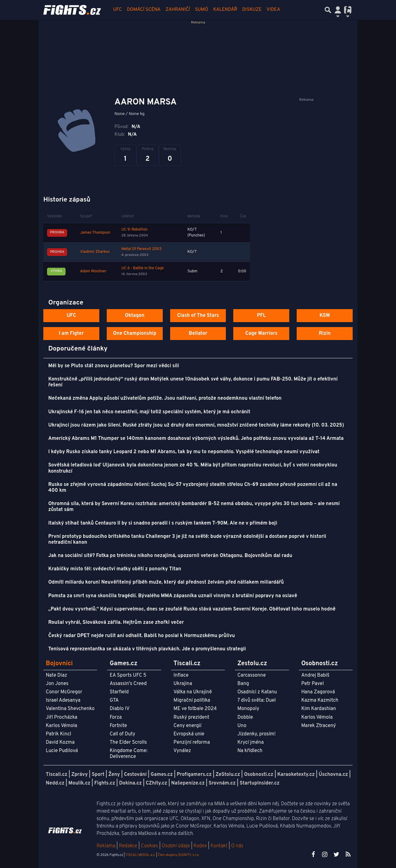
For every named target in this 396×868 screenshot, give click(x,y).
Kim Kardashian (319, 709)
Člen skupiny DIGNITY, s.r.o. (179, 855)
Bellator (198, 334)
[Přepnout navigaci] (338, 10)
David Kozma (60, 742)
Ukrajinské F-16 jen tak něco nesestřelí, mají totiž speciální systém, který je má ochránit (149, 412)
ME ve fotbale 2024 (195, 709)
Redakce (128, 846)
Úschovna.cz (333, 775)
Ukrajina (183, 684)
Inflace (181, 675)
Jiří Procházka (62, 717)
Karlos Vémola (62, 726)
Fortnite (118, 726)
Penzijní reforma (192, 742)
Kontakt (220, 846)
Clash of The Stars (198, 316)
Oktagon (135, 316)
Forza (116, 717)
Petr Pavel (313, 684)
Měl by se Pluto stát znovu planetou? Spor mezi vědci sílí (114, 366)
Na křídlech (250, 751)
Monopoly (248, 709)
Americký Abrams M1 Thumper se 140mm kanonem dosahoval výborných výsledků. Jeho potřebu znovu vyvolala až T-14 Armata (196, 439)
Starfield (119, 692)
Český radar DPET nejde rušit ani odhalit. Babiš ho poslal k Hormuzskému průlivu (142, 636)
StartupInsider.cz (260, 783)
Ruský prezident (191, 717)
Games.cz (162, 775)
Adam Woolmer (93, 271)
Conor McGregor (64, 692)
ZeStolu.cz (228, 775)
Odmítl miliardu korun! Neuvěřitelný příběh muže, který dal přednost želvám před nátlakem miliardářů (166, 582)
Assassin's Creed (128, 684)
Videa (273, 10)
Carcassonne (252, 675)
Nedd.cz (55, 783)
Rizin (325, 334)
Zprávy (80, 775)
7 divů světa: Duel (256, 700)
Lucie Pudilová (62, 751)
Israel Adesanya (63, 700)
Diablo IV (119, 709)
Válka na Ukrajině (193, 692)
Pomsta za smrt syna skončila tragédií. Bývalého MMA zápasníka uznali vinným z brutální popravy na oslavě (173, 596)
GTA (114, 700)
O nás (237, 846)
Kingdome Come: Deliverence (128, 754)
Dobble (245, 717)
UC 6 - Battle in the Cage (143, 268)
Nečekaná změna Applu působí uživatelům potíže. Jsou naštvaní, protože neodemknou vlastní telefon (165, 398)
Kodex (201, 846)
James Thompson (95, 233)
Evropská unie (189, 734)
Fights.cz (105, 783)
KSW (325, 316)
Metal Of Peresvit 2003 (141, 249)
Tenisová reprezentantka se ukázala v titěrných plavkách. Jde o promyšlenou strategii (147, 649)
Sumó (202, 10)
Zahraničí (178, 10)
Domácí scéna (144, 10)
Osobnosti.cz (259, 775)
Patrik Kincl (58, 734)
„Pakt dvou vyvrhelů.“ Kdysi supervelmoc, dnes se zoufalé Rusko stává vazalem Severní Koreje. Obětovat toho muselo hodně (192, 609)
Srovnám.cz (222, 783)
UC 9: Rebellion (134, 230)
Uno (242, 726)
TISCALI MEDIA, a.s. (140, 855)
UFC (118, 10)
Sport (98, 775)
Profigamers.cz (194, 775)
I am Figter (71, 334)
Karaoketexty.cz (296, 775)
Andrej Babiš (315, 675)
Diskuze (252, 10)
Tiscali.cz (57, 775)
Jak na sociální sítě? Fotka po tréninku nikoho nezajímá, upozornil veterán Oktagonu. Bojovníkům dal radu (170, 556)
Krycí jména (250, 742)
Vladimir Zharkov (95, 252)
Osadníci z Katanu (257, 692)
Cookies (149, 846)
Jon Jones (57, 684)
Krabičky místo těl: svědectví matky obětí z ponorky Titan (115, 569)
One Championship (135, 334)
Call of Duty (122, 734)
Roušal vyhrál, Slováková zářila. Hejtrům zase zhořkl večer (116, 623)
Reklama (106, 846)
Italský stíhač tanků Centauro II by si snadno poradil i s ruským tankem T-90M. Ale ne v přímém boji (163, 523)
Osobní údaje (176, 846)
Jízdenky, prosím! (256, 734)
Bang (243, 684)
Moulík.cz (79, 783)
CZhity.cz (156, 783)
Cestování (135, 775)
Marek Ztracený (319, 726)
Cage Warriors (261, 334)
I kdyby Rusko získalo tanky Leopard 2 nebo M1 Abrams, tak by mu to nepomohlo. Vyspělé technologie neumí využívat (184, 452)
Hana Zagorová (318, 692)
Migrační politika (192, 700)
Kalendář (225, 10)
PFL (262, 316)
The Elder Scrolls (128, 742)
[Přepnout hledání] (328, 10)
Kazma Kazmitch (320, 700)
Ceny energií (187, 726)
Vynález (182, 751)
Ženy (114, 775)
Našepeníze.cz (188, 783)
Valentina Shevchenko (70, 709)
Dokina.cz (130, 783)
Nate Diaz (56, 675)
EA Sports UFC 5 (128, 675)
